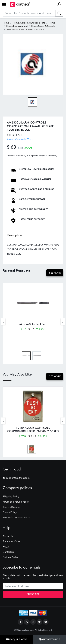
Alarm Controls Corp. (20, 139)
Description (14, 235)
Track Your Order (12, 541)
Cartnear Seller (10, 557)
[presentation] (3, 322)
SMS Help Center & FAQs (16, 517)
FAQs (6, 547)
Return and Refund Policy (16, 502)
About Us (8, 536)
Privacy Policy (10, 512)
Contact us (8, 552)
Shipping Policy (11, 496)
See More (55, 273)
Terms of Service (11, 507)
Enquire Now (16, 639)
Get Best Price (50, 639)
